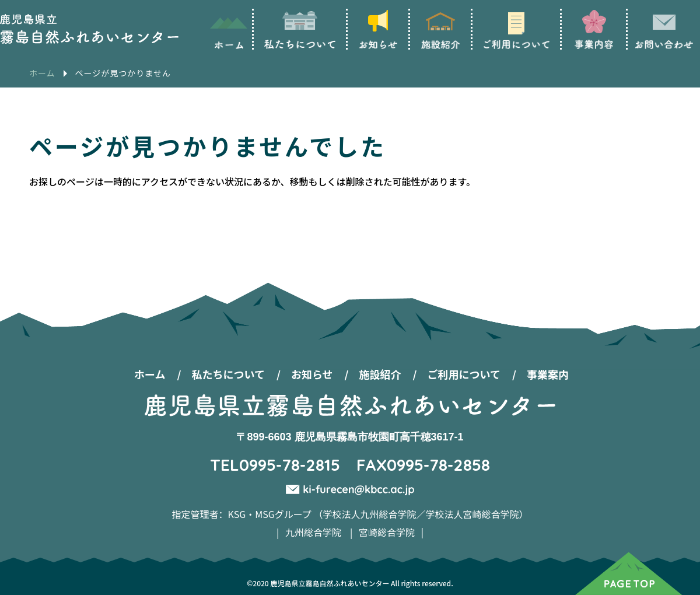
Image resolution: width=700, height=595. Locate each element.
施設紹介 (380, 374)
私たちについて (228, 374)
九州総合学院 (313, 532)
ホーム (150, 374)
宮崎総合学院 (387, 532)
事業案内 (548, 374)
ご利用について (464, 374)
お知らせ (312, 374)
